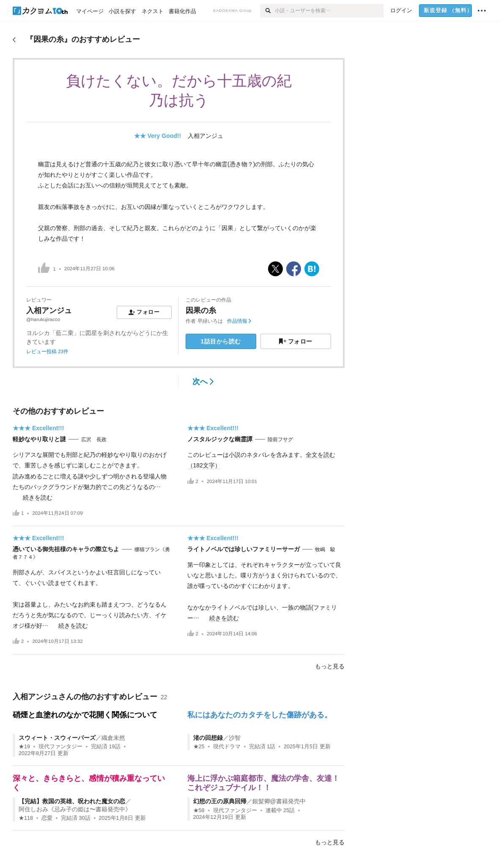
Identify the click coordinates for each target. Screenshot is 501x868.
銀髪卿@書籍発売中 (279, 801)
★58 (199, 810)
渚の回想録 (208, 738)
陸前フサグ (280, 439)
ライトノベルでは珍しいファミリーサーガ (244, 549)
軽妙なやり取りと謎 (39, 439)
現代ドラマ (227, 747)
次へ (203, 382)
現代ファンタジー (60, 747)
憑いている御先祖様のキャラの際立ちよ (66, 549)
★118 (26, 818)
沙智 (235, 738)
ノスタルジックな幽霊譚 (220, 439)
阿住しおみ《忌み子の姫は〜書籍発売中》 (75, 809)
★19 (24, 747)
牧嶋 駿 (325, 549)
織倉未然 (113, 738)
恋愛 (47, 818)
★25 (199, 747)
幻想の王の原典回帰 (220, 801)
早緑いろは (210, 321)
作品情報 (239, 321)
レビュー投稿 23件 (47, 352)
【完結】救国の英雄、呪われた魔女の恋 (72, 801)
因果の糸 (201, 310)
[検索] (267, 11)
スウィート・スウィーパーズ (57, 738)
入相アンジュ (205, 136)
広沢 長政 (94, 439)
